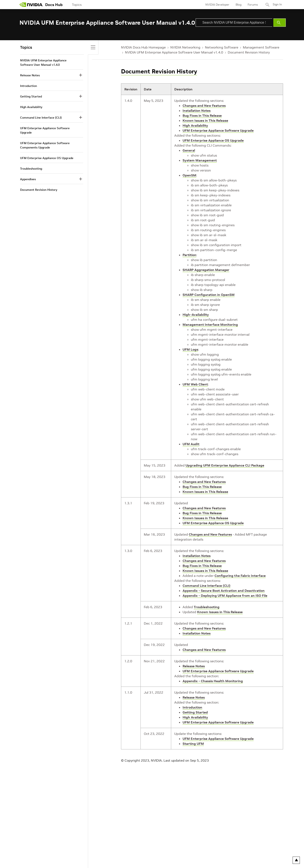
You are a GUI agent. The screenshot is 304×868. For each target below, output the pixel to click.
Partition (189, 255)
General (189, 150)
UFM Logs (190, 349)
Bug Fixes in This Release (202, 115)
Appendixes (28, 179)
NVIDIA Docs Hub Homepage (143, 47)
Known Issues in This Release (205, 120)
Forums (252, 5)
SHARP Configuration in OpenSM (209, 295)
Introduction (192, 707)
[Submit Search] (280, 23)
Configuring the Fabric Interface (240, 576)
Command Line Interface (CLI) (207, 586)
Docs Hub (54, 5)
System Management (200, 160)
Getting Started (195, 712)
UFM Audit (191, 444)
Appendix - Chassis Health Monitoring (213, 681)
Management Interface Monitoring (210, 325)
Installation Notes (197, 111)
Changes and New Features (204, 106)
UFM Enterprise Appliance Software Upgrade (218, 130)
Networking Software (222, 47)
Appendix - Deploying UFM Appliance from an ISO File (225, 596)
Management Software (261, 47)
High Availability (195, 125)
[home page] (31, 5)
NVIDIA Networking (185, 47)
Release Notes (194, 666)
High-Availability (196, 315)
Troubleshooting (207, 607)
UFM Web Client (195, 384)
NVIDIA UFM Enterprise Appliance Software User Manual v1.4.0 (174, 52)
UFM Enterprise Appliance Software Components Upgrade (45, 145)
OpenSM (189, 175)
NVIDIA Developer (217, 5)
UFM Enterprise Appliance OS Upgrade (213, 140)
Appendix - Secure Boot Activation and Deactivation (224, 591)
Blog (238, 5)
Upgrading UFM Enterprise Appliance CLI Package (225, 465)
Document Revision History (249, 52)
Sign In (277, 5)
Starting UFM (193, 744)
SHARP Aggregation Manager (206, 270)
